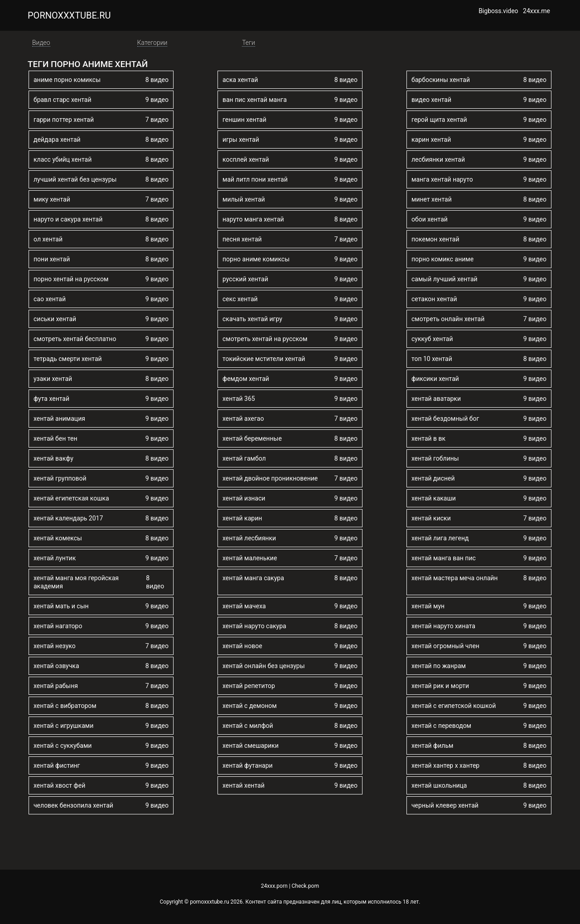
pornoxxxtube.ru (69, 15)
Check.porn (306, 886)
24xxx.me (536, 11)
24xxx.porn (274, 886)
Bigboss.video (498, 11)
